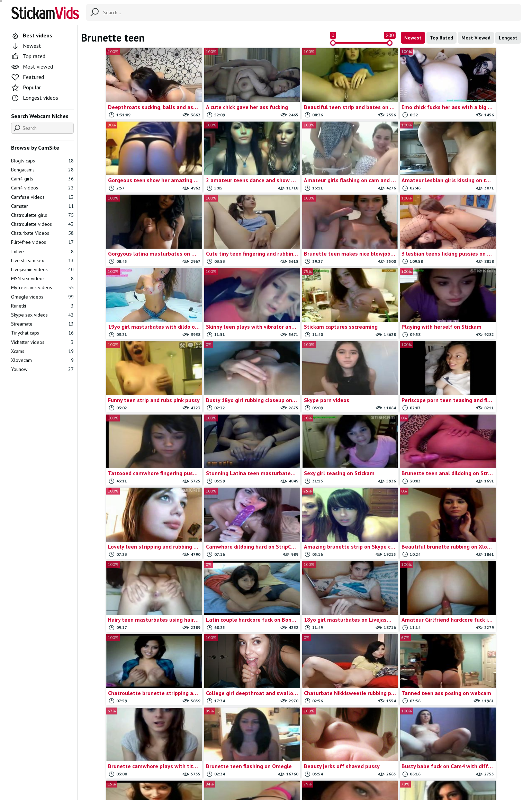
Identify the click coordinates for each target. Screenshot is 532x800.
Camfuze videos (42, 197)
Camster (42, 206)
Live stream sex (42, 260)
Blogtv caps (42, 161)
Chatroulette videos (42, 224)
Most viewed (32, 66)
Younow (42, 369)
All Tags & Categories (205, 766)
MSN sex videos (42, 278)
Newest (413, 38)
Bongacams (42, 170)
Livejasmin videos (42, 269)
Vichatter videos (42, 342)
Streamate (42, 324)
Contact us (246, 766)
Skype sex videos (42, 315)
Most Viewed (476, 38)
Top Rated (441, 38)
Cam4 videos (42, 188)
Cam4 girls (42, 179)
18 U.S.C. (341, 766)
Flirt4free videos (42, 242)
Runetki (42, 306)
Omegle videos (42, 297)
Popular (26, 87)
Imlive (42, 251)
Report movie (277, 766)
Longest (508, 38)
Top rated (28, 56)
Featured (28, 77)
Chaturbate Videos (42, 233)
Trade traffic (311, 766)
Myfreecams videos (42, 287)
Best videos (32, 35)
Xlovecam (42, 360)
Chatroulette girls (42, 215)
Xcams (42, 351)
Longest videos (35, 98)
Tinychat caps (42, 333)
